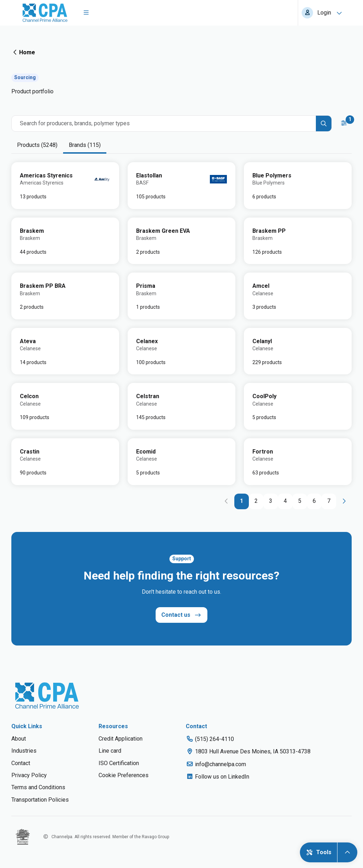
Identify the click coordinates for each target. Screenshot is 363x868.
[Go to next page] (344, 501)
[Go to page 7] (329, 501)
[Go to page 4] (285, 501)
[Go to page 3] (271, 501)
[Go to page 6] (314, 501)
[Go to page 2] (256, 501)
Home (23, 52)
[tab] (37, 145)
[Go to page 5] (300, 501)
